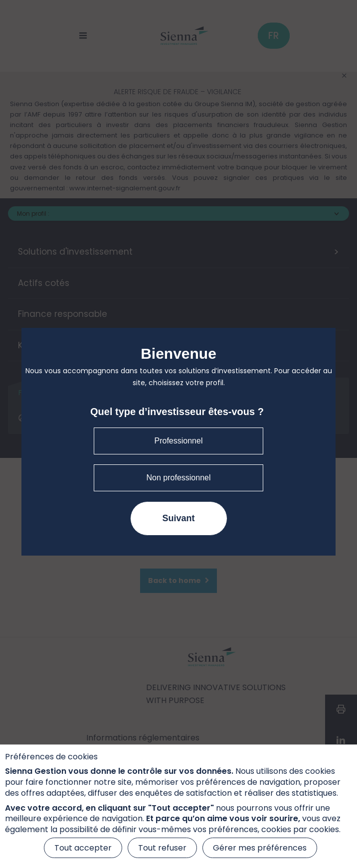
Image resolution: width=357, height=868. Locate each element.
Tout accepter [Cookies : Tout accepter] (83, 848)
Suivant (178, 518)
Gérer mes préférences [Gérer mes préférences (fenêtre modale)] (260, 848)
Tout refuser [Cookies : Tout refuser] (162, 848)
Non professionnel (179, 478)
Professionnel (179, 441)
